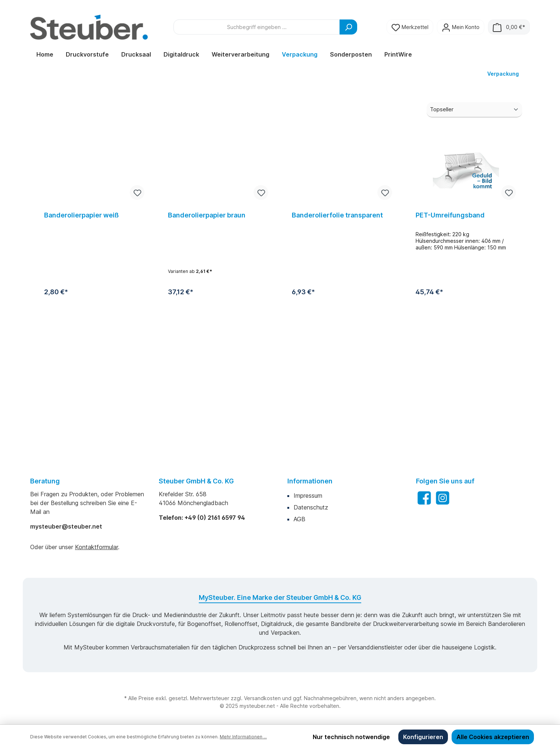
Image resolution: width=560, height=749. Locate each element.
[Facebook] (424, 498)
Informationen (310, 481)
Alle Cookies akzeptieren (493, 737)
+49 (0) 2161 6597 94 (215, 518)
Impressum (308, 496)
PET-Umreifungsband (450, 340)
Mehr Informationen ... (243, 737)
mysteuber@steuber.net (66, 526)
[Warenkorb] (509, 27)
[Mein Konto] (461, 27)
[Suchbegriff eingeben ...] (257, 27)
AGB (299, 519)
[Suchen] (348, 27)
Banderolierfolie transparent (337, 340)
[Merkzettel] (410, 27)
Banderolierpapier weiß (81, 340)
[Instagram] (443, 498)
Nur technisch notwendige (351, 737)
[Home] (45, 54)
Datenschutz (311, 507)
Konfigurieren (423, 737)
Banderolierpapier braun (207, 340)
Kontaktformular (96, 547)
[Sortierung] (474, 235)
